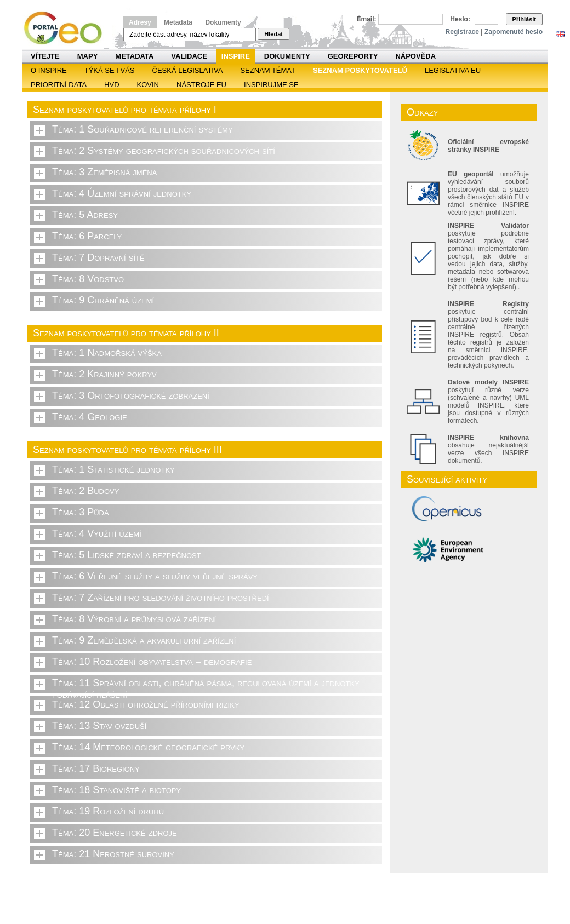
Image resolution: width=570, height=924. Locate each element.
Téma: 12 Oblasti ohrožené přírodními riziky (146, 704)
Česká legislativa (188, 70)
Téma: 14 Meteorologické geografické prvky (148, 747)
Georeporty (353, 56)
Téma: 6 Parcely (87, 236)
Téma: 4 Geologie (90, 417)
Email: (367, 19)
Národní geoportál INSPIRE (67, 28)
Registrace (462, 32)
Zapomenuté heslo (514, 32)
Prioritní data (59, 85)
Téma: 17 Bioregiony (96, 768)
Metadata (178, 22)
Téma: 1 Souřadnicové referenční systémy (142, 129)
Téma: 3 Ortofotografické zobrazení (131, 395)
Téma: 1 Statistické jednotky (113, 469)
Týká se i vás (110, 70)
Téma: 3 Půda (81, 512)
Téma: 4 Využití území (97, 533)
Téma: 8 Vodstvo (88, 279)
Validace (189, 56)
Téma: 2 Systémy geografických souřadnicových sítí (164, 151)
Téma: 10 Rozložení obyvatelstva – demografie (152, 662)
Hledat (273, 34)
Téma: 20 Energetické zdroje (115, 833)
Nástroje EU (201, 85)
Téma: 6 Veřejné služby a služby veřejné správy (155, 576)
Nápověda (415, 56)
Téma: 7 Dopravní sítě (98, 257)
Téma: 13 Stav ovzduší (99, 726)
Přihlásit (524, 19)
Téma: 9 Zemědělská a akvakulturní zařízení (144, 640)
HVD (112, 85)
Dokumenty (223, 22)
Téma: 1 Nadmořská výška (107, 353)
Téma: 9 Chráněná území (103, 300)
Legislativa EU (453, 70)
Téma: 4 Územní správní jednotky (122, 193)
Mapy (88, 56)
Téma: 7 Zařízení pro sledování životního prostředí (161, 598)
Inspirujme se (271, 85)
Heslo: (460, 19)
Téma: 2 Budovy (86, 491)
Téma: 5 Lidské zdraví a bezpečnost (127, 555)
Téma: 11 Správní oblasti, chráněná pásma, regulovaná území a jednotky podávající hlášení (206, 685)
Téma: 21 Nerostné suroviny (113, 854)
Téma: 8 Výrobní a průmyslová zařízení (134, 619)
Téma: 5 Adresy (85, 215)
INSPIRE (236, 56)
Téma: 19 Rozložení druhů (108, 811)
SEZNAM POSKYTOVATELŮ (360, 70)
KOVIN (148, 85)
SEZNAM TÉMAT (268, 70)
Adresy (140, 22)
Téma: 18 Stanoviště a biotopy (116, 790)
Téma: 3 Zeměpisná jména (104, 172)
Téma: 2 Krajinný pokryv (104, 374)
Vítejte (45, 56)
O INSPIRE (49, 70)
